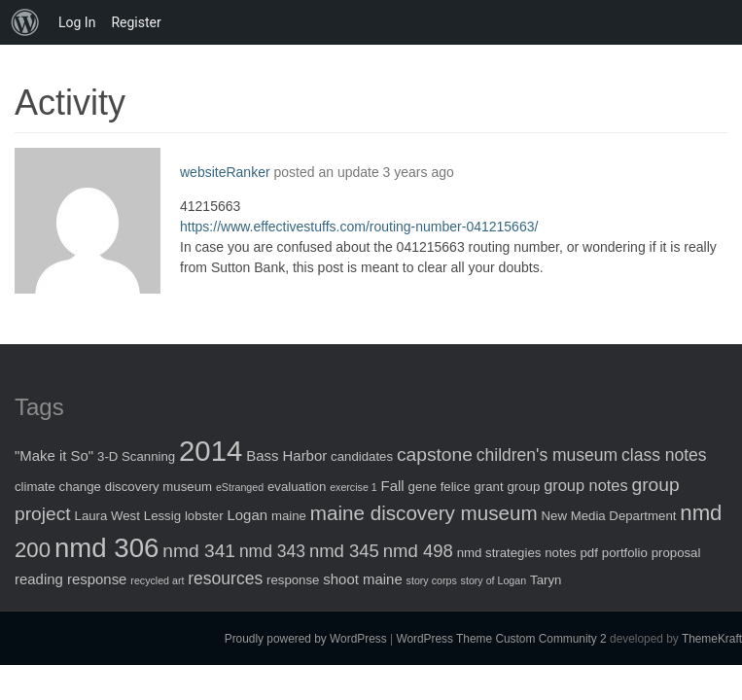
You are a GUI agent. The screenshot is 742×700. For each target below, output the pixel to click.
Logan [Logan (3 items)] (247, 515)
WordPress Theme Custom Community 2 (501, 639)
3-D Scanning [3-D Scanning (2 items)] (136, 456)
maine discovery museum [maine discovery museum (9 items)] (424, 513)
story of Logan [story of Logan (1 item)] (494, 580)
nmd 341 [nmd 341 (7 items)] (199, 551)
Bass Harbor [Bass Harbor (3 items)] (286, 455)
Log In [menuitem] (77, 22)
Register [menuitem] (136, 22)
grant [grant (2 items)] (488, 487)
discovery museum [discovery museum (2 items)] (159, 487)
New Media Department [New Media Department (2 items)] (609, 516)
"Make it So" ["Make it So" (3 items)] (54, 455)
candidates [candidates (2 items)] (362, 456)
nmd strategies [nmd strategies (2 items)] (499, 553)
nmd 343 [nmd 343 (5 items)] (272, 551)
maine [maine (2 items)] (289, 516)
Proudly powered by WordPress (306, 639)
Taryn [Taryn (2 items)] (546, 580)
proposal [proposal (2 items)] (676, 553)
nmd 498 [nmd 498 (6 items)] (418, 551)
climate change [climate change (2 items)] (58, 487)
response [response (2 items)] (293, 580)
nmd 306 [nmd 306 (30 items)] (106, 548)
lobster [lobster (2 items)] (204, 516)
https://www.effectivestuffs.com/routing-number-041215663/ (359, 227)
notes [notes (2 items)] (560, 553)
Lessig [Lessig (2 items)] (162, 516)
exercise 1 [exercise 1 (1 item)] (353, 487)
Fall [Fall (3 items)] (393, 486)
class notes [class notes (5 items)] (664, 455)
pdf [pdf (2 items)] (589, 553)
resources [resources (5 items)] (225, 578)
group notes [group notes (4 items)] (585, 485)
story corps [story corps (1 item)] (432, 580)
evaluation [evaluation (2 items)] (297, 487)
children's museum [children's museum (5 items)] (547, 455)
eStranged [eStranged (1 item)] (240, 487)
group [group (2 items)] (523, 487)
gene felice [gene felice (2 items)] (440, 487)
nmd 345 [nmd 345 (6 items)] (344, 551)
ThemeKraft (712, 639)
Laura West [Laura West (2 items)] (107, 516)
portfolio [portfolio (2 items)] (625, 553)
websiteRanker (225, 172)
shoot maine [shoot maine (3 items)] (362, 579)
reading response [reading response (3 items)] (71, 579)
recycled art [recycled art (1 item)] (157, 580)
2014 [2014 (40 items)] (211, 451)
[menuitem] (25, 22)
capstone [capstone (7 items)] (435, 455)
